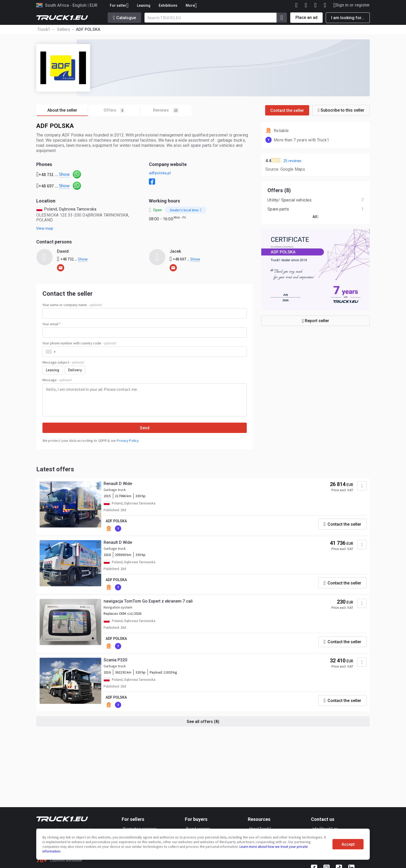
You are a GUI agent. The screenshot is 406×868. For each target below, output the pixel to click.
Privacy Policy (128, 440)
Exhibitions (168, 5)
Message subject (63, 362)
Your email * (52, 324)
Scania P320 (115, 660)
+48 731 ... (72, 259)
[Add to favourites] (362, 486)
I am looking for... (348, 18)
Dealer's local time (186, 210)
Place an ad (306, 17)
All (316, 217)
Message (57, 380)
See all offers (203, 722)
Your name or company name (72, 305)
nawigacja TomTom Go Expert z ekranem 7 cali (148, 601)
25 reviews (292, 161)
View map (45, 228)
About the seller (68, 110)
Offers (122, 110)
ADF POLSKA (116, 521)
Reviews (166, 110)
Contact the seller (287, 110)
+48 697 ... (185, 259)
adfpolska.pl (160, 173)
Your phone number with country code (79, 343)
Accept (348, 844)
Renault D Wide (118, 484)
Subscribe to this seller (341, 110)
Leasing (144, 5)
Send (145, 428)
